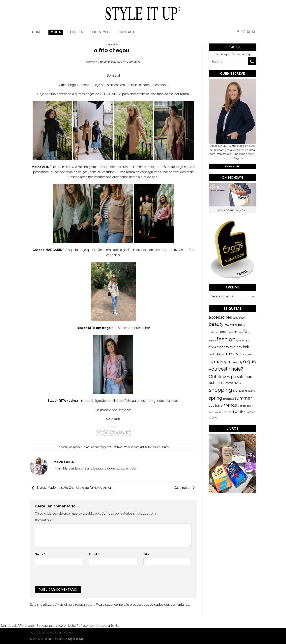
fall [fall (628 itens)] (246, 331)
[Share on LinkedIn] (128, 433)
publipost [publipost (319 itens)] (217, 383)
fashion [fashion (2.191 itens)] (226, 339)
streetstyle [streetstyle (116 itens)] (228, 399)
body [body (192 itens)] (242, 325)
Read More (232, 166)
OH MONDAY (153, 447)
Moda (56, 32)
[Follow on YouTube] (254, 32)
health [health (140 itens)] (213, 354)
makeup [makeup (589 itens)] (222, 362)
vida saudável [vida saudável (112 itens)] (245, 406)
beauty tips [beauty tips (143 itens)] (231, 325)
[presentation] (61, 577)
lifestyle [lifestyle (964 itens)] (234, 354)
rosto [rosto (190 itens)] (229, 383)
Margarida (134, 62)
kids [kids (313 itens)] (220, 354)
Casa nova (185, 488)
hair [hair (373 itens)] (246, 347)
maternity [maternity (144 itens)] (237, 362)
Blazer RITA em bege (94, 328)
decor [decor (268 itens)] (224, 332)
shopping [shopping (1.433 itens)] (220, 390)
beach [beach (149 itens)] (243, 318)
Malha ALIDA (42, 167)
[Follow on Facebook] (238, 32)
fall (111, 447)
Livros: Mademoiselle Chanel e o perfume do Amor (71, 488)
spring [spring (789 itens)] (215, 398)
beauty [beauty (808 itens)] (216, 324)
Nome (40, 554)
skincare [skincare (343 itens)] (240, 390)
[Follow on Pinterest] (248, 32)
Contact (126, 32)
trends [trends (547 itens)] (230, 405)
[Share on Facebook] (99, 433)
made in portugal (134, 447)
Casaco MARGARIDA (49, 250)
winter (165, 447)
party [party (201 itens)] (227, 377)
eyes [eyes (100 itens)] (240, 332)
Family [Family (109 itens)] (212, 341)
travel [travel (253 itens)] (219, 405)
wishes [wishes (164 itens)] (251, 412)
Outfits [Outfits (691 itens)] (215, 376)
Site (146, 554)
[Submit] (252, 61)
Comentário (44, 520)
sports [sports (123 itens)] (251, 391)
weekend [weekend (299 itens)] (226, 412)
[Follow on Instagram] (243, 32)
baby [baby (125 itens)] (235, 318)
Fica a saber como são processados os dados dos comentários (142, 605)
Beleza (77, 32)
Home (37, 32)
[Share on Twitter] (106, 433)
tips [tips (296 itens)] (211, 405)
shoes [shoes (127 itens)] (237, 383)
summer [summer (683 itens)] (243, 398)
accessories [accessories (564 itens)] (220, 317)
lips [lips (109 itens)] (245, 355)
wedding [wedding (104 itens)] (213, 412)
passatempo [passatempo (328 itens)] (242, 377)
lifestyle (101, 32)
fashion (113, 44)
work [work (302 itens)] (213, 417)
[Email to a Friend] (113, 433)
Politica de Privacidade (46, 633)
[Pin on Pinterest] (120, 433)
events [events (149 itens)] (233, 332)
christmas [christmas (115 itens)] (214, 332)
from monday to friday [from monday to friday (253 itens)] (225, 347)
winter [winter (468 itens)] (240, 412)
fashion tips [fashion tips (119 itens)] (243, 341)
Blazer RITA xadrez (63, 401)
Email (94, 554)
